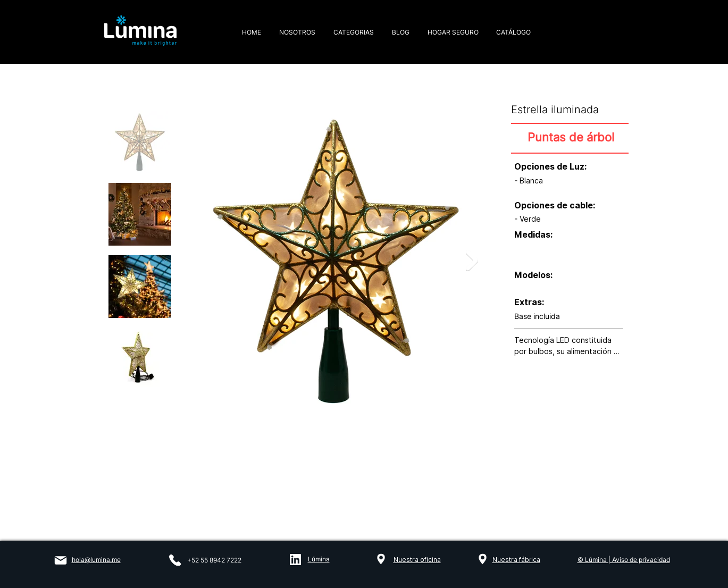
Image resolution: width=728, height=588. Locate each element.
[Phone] (175, 560)
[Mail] (61, 560)
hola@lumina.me (96, 560)
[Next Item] (472, 261)
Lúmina (319, 559)
